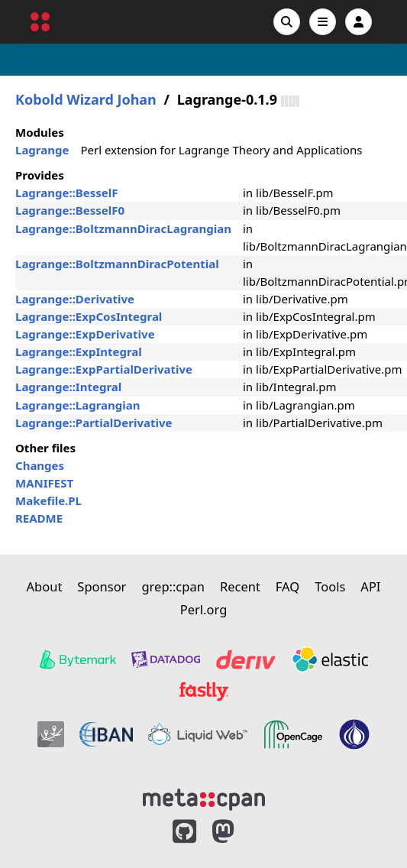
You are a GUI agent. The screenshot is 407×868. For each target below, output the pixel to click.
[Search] (287, 22)
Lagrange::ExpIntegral (79, 351)
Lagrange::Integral (68, 387)
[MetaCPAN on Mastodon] (238, 832)
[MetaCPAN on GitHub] (184, 832)
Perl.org (204, 609)
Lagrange (42, 150)
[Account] (359, 22)
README (39, 518)
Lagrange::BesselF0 (70, 210)
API (370, 586)
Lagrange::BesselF (67, 193)
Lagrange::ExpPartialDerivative (104, 369)
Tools (330, 586)
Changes (40, 465)
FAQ (287, 586)
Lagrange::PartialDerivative (94, 423)
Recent (240, 586)
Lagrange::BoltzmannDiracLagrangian (123, 228)
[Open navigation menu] (323, 22)
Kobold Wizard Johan (86, 100)
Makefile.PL (48, 500)
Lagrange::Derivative (75, 299)
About (45, 586)
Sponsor (102, 586)
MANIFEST (44, 483)
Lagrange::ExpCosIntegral (89, 316)
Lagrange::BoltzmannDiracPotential (117, 264)
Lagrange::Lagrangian (78, 405)
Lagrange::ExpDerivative (85, 334)
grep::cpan (173, 586)
